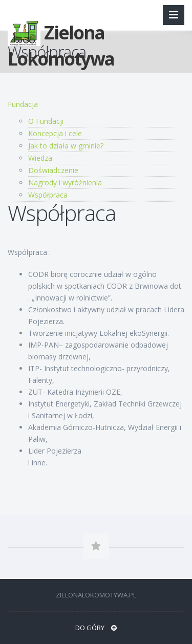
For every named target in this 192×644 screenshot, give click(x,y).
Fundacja (23, 104)
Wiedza (40, 158)
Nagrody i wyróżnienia (65, 183)
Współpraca (48, 195)
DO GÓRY (96, 628)
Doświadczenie (53, 170)
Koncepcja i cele (55, 133)
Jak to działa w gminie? (66, 146)
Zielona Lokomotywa (61, 36)
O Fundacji (46, 121)
